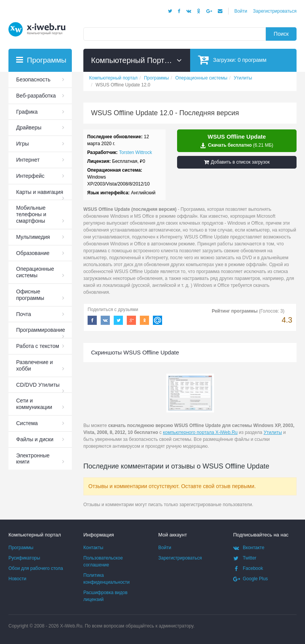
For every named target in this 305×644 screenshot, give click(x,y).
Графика (27, 112)
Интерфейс (30, 176)
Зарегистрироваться (275, 11)
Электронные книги (33, 459)
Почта (24, 314)
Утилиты (273, 432)
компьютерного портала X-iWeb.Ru (200, 432)
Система (27, 423)
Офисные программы (30, 295)
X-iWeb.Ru (71, 626)
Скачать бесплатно (237, 141)
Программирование (41, 330)
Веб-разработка (36, 96)
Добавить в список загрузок (237, 162)
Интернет (28, 160)
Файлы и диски (35, 439)
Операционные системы (35, 272)
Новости (17, 579)
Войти (241, 11)
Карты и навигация (40, 192)
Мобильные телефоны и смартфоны (31, 214)
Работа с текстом (38, 346)
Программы (21, 548)
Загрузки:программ (232, 60)
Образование (33, 253)
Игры (22, 144)
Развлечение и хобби (35, 365)
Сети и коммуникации (34, 404)
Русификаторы (24, 558)
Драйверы (29, 127)
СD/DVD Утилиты (38, 385)
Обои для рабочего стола (36, 568)
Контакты (93, 548)
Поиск (281, 34)
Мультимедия (33, 237)
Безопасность (33, 79)
